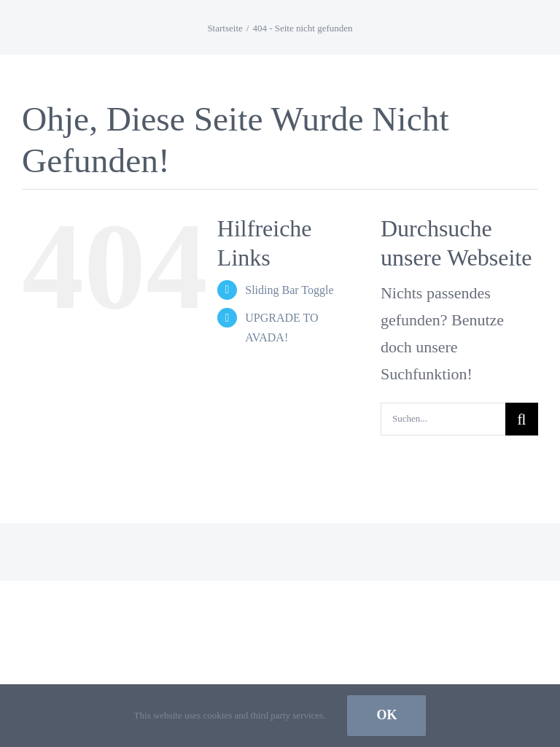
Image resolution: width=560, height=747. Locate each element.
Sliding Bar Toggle (289, 290)
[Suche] (522, 419)
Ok (386, 715)
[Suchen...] (443, 419)
